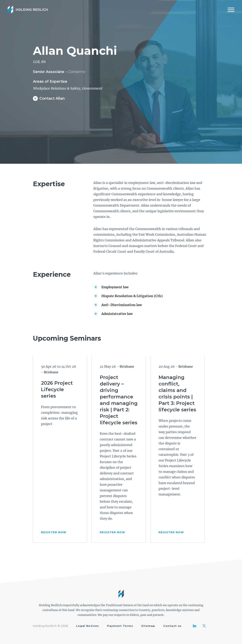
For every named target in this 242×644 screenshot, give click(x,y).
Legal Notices (88, 626)
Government (92, 88)
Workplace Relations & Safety (56, 88)
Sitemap (148, 626)
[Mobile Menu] (231, 10)
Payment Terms (120, 626)
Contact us (172, 626)
